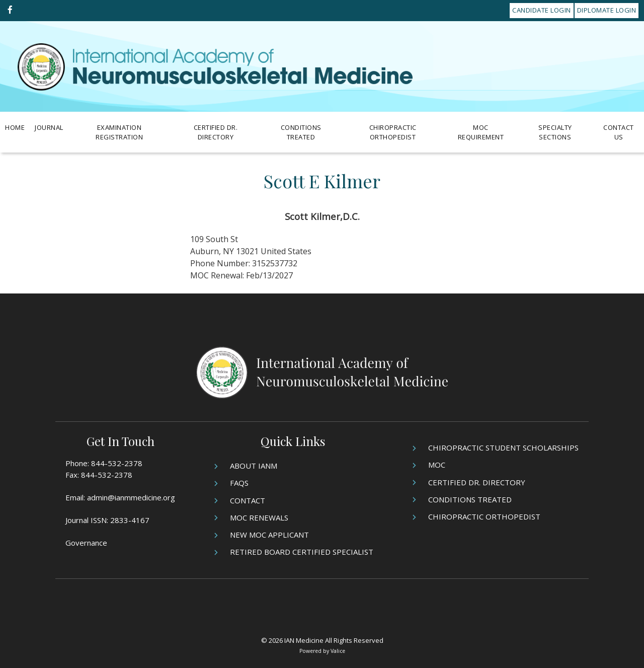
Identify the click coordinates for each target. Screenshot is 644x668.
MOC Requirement (481, 132)
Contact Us (619, 132)
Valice (338, 651)
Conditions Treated (301, 132)
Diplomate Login (607, 10)
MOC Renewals (259, 517)
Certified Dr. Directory (216, 132)
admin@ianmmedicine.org (131, 497)
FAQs (239, 483)
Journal (49, 127)
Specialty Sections (555, 132)
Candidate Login (542, 10)
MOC (437, 465)
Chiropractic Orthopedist (393, 132)
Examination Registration (119, 132)
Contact (248, 500)
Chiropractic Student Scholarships (503, 448)
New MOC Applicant (269, 535)
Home (15, 127)
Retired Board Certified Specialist (302, 552)
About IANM (254, 466)
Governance (86, 543)
